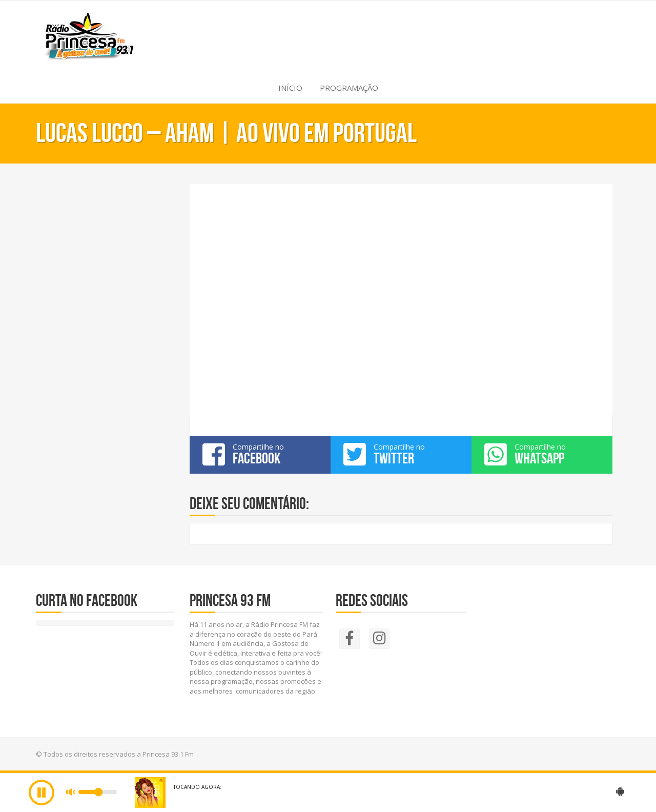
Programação (349, 88)
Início (290, 88)
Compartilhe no (260, 454)
